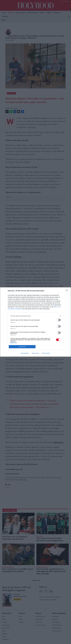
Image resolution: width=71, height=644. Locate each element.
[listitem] (35, 316)
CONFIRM (22, 347)
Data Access (35, 353)
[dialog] (35, 322)
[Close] (67, 291)
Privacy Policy (46, 353)
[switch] (58, 320)
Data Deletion (25, 353)
